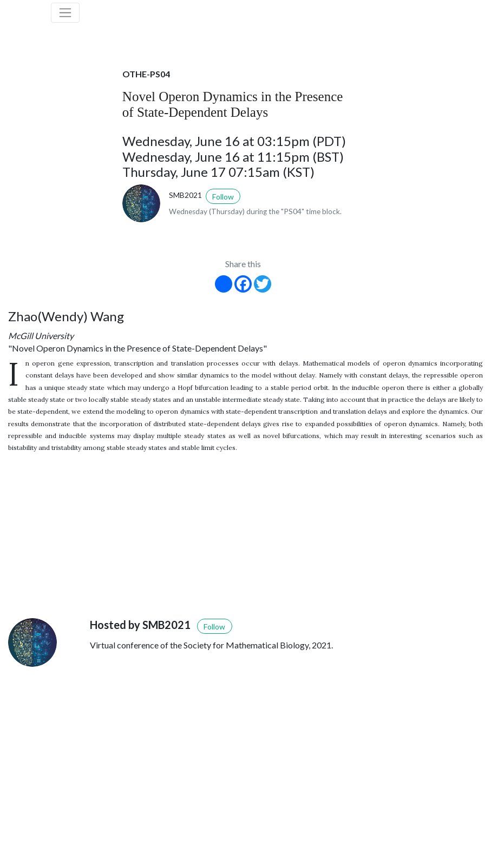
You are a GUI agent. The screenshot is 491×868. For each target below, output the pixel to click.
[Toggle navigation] (66, 13)
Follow (223, 197)
